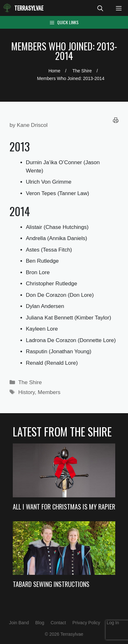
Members (49, 392)
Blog (40, 623)
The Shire (30, 382)
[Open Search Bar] (100, 8)
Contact (58, 623)
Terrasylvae (29, 8)
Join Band (19, 623)
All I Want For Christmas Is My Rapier (64, 507)
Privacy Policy (86, 623)
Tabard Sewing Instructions (51, 584)
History (26, 392)
